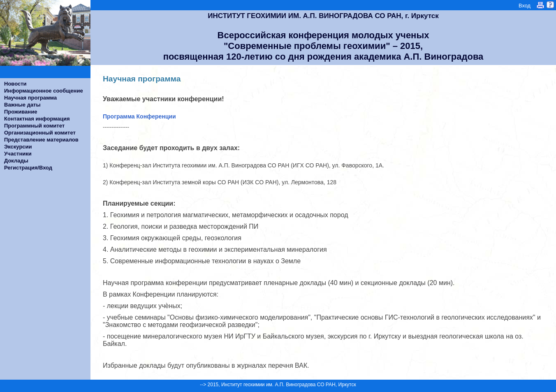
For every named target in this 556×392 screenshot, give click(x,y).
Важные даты (22, 105)
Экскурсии (18, 147)
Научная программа (30, 98)
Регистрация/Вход (28, 168)
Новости (15, 84)
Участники (18, 154)
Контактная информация (37, 119)
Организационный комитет (40, 133)
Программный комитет (34, 126)
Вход (525, 6)
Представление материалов (41, 140)
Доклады (16, 161)
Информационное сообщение (44, 91)
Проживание (21, 112)
